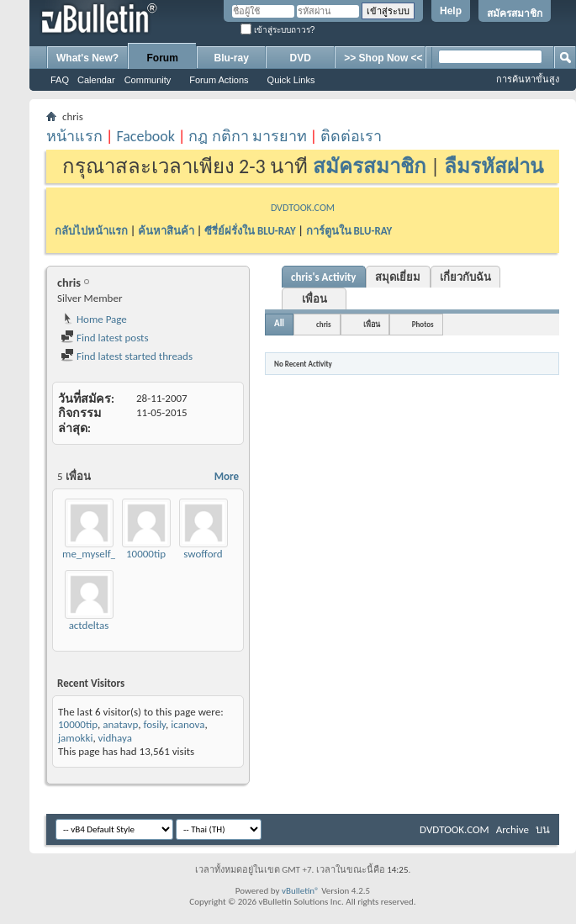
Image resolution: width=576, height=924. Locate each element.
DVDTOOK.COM (303, 208)
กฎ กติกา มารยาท (247, 136)
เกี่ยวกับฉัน (465, 277)
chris (324, 324)
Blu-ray (232, 58)
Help (451, 11)
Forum (163, 58)
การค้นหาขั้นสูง (528, 79)
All (279, 323)
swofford (203, 554)
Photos (423, 324)
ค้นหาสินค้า (166, 231)
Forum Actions (219, 80)
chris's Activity (324, 277)
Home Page (94, 319)
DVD (301, 58)
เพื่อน (314, 299)
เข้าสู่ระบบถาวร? (277, 30)
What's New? (87, 58)
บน (543, 829)
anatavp (120, 724)
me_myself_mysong (106, 554)
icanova (188, 724)
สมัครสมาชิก (515, 13)
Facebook (145, 136)
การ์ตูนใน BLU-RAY (349, 231)
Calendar (96, 80)
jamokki (75, 738)
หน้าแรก (74, 136)
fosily (155, 724)
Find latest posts (105, 338)
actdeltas (89, 625)
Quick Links (291, 80)
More (227, 476)
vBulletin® (301, 891)
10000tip (146, 554)
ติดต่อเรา (351, 136)
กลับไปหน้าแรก (91, 231)
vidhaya (115, 738)
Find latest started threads (127, 356)
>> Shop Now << (383, 58)
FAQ (60, 80)
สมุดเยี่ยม (398, 277)
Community (148, 80)
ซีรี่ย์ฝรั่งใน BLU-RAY (250, 231)
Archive (513, 829)
